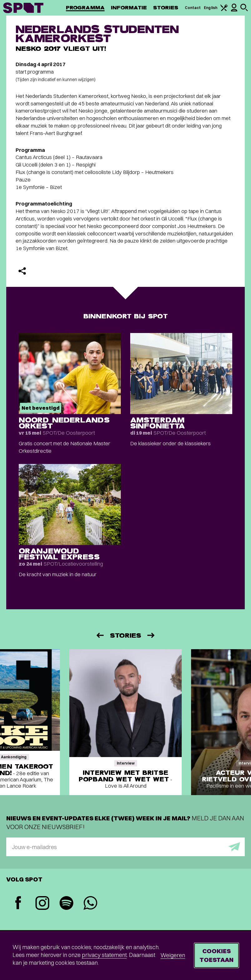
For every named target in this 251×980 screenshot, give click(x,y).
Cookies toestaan (217, 955)
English (211, 8)
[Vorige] (100, 635)
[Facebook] (18, 903)
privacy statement (104, 955)
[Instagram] (42, 904)
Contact (193, 8)
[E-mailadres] (125, 847)
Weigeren (173, 955)
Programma (85, 8)
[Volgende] (151, 635)
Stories (166, 8)
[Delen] (22, 271)
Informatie (129, 8)
